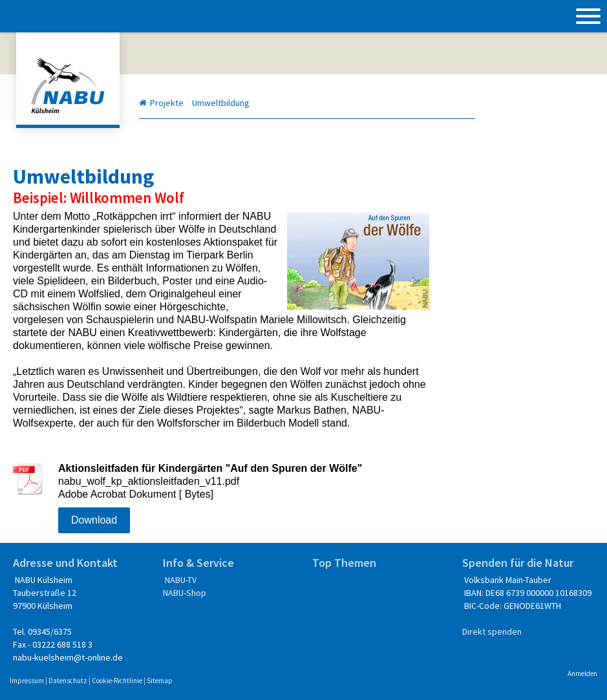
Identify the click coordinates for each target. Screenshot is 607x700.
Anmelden (582, 673)
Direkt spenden (492, 631)
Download (94, 520)
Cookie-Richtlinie (117, 681)
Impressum (27, 681)
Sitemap (160, 681)
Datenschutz (68, 681)
